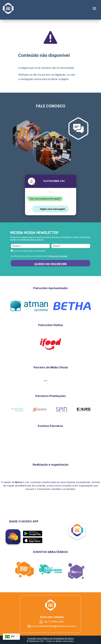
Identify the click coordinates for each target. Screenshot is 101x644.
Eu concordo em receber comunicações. (28, 251)
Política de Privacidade (58, 256)
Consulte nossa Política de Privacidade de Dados (51, 638)
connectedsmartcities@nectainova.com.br (54, 626)
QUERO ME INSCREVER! (50, 264)
